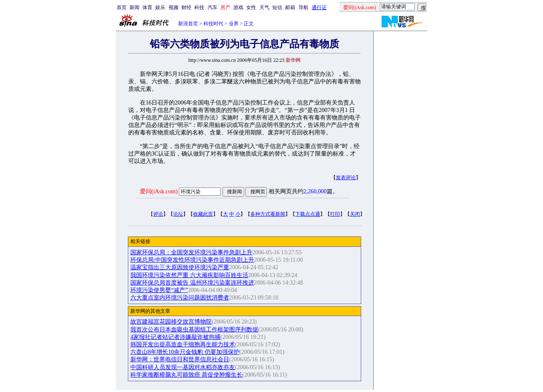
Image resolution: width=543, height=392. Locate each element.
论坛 (178, 214)
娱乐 (160, 7)
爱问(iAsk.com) (159, 191)
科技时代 (213, 24)
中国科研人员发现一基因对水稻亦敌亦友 (183, 367)
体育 (147, 7)
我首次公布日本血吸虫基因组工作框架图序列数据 (194, 330)
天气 (264, 7)
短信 (277, 7)
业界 (234, 24)
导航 (303, 7)
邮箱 (290, 7)
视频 (174, 7)
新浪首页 (188, 24)
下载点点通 (308, 214)
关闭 (355, 214)
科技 (199, 7)
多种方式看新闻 (268, 214)
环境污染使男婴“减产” (159, 290)
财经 (186, 7)
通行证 (319, 7)
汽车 (213, 7)
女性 (251, 7)
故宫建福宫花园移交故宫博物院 (171, 322)
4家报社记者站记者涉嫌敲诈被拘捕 (175, 337)
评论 (158, 214)
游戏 (238, 7)
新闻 (135, 7)
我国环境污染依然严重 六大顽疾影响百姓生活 (189, 275)
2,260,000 (315, 191)
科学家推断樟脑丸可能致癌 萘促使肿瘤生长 (186, 375)
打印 (335, 214)
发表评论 (346, 178)
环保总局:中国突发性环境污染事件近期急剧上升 (192, 260)
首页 (122, 7)
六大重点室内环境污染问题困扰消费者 (180, 298)
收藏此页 (203, 214)
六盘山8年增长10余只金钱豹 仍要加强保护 (185, 352)
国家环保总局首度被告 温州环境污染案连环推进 (192, 283)
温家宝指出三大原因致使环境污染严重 (180, 267)
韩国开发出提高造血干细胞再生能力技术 (183, 345)
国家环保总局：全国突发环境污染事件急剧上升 (191, 252)
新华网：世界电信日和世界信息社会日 (180, 359)
